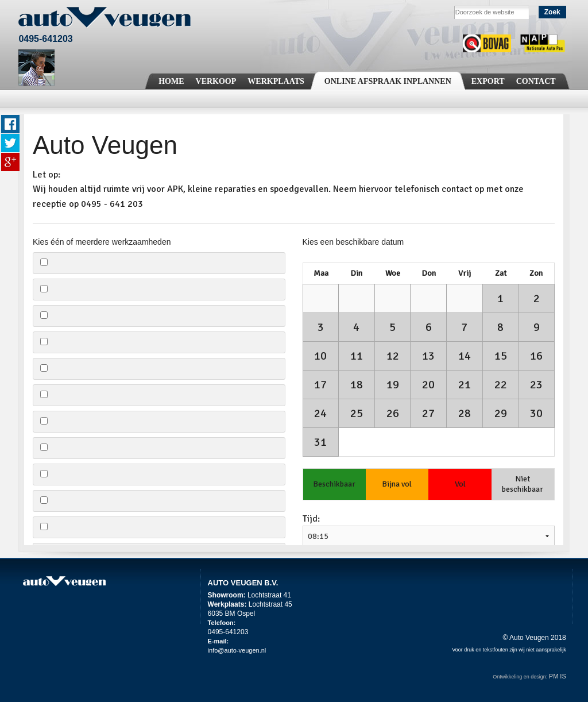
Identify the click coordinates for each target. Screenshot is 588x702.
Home (171, 81)
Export (488, 81)
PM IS (558, 676)
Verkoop (216, 81)
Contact (536, 81)
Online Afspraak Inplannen (388, 81)
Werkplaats (276, 81)
